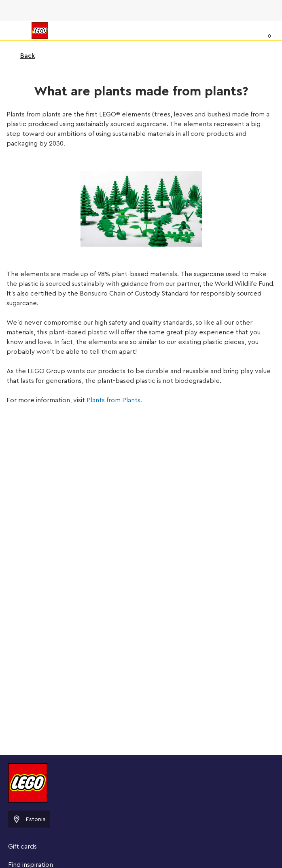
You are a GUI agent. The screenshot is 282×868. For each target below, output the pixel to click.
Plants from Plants (113, 400)
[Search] (252, 30)
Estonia (29, 819)
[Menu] (15, 31)
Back (22, 56)
